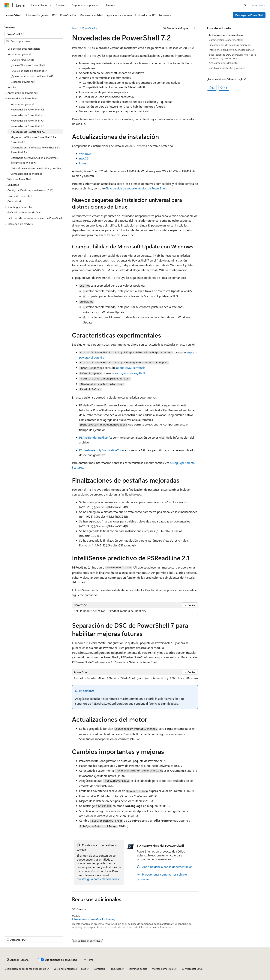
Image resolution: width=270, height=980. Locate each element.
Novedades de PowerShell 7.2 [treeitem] (28, 132)
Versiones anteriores (65, 969)
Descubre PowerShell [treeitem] (22, 82)
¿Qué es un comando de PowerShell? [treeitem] (32, 76)
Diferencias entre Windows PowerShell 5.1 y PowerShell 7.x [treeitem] (35, 150)
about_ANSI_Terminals (131, 368)
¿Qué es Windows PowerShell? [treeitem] (28, 65)
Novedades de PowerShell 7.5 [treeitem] (27, 115)
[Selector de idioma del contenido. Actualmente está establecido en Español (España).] (18, 960)
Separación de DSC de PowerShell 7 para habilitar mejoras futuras (232, 56)
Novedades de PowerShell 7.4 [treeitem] (27, 120)
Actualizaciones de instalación (226, 35)
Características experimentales (226, 40)
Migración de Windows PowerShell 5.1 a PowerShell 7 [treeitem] (33, 140)
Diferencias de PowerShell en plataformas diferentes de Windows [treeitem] (34, 160)
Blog (84, 969)
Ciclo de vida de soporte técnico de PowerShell (136, 188)
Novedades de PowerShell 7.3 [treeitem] (27, 126)
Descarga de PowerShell (249, 15)
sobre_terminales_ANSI (130, 373)
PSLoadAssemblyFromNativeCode (101, 450)
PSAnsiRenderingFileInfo (95, 437)
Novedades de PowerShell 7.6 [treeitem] (27, 109)
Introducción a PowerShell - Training (94, 919)
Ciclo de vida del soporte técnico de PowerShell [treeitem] (35, 218)
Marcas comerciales (163, 969)
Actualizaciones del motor (224, 63)
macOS (84, 158)
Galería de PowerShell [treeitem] (20, 196)
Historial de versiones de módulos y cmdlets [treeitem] (36, 168)
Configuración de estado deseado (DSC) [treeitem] (30, 190)
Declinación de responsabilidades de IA (27, 969)
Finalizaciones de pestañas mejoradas (230, 45)
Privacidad (116, 969)
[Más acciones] (195, 28)
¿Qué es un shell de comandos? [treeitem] (29, 71)
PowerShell (88, 28)
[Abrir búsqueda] (245, 5)
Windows (85, 154)
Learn (75, 28)
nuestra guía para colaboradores (98, 879)
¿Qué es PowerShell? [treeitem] (22, 60)
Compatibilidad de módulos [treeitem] (26, 174)
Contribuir (99, 969)
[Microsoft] (7, 5)
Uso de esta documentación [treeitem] (24, 49)
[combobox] (34, 34)
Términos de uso (138, 969)
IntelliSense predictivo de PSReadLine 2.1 (232, 50)
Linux (83, 163)
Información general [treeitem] (22, 104)
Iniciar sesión (258, 5)
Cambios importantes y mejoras (227, 68)
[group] (135, 679)
